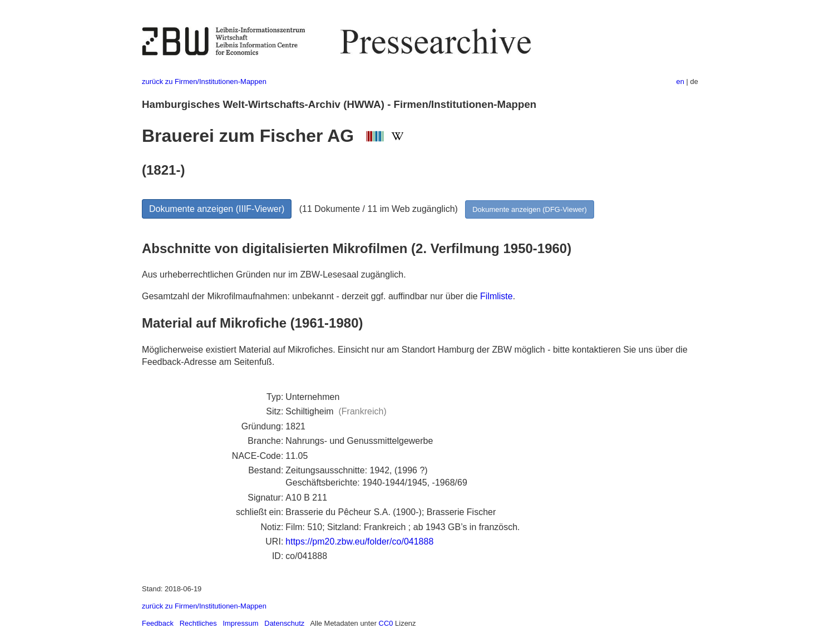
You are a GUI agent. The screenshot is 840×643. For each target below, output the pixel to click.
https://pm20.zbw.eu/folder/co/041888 (359, 541)
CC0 (386, 623)
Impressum (240, 623)
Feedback (158, 623)
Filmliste (496, 296)
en (680, 81)
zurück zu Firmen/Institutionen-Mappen (204, 81)
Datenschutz (284, 623)
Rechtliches (198, 623)
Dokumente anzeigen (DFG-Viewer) (530, 209)
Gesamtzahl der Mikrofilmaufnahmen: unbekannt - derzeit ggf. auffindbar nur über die (311, 296)
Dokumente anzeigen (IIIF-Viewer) (217, 209)
